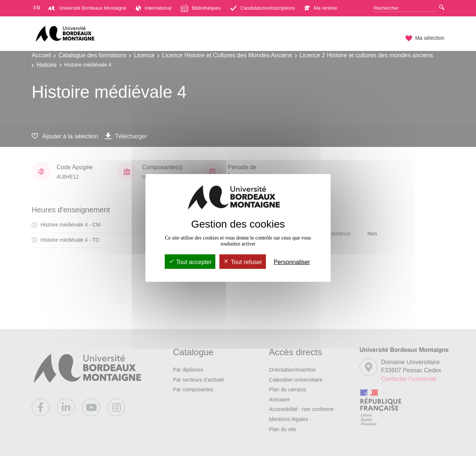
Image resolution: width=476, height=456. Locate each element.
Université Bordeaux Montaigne (87, 8)
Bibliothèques (201, 8)
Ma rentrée (321, 8)
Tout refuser (243, 262)
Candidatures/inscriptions (263, 8)
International (154, 8)
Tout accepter (190, 262)
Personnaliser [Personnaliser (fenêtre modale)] (292, 262)
